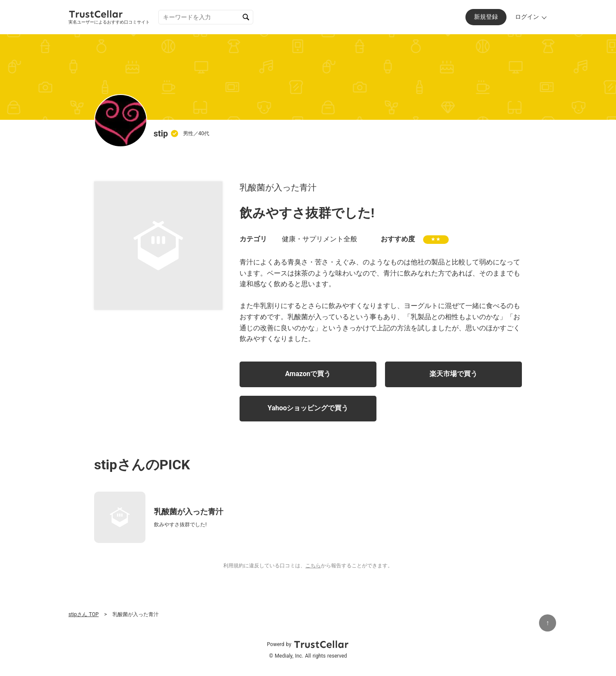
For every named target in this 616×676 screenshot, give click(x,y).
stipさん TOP (84, 614)
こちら (313, 566)
